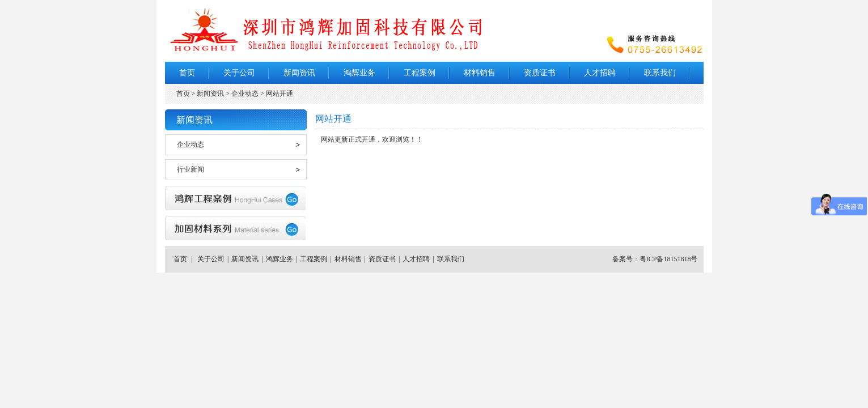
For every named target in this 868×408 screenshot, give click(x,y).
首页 (187, 73)
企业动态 (190, 144)
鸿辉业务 (359, 73)
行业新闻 (190, 169)
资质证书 (540, 73)
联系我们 (660, 73)
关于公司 (239, 73)
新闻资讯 (299, 73)
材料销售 (480, 73)
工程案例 (420, 73)
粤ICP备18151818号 (669, 259)
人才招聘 (600, 73)
